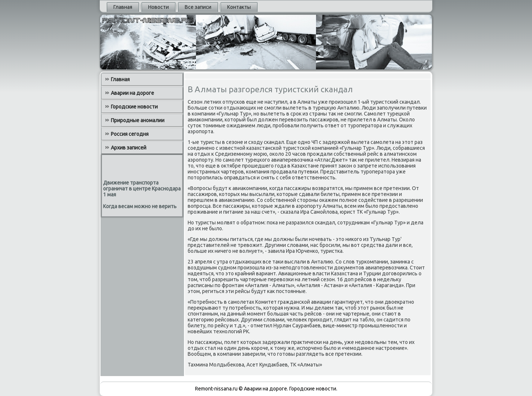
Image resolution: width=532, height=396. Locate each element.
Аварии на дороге (132, 93)
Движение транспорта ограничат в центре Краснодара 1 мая (142, 189)
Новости (158, 7)
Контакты (239, 7)
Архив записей (129, 148)
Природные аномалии (138, 120)
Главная (123, 7)
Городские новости (134, 107)
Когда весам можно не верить (140, 206)
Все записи (198, 7)
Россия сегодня (130, 134)
